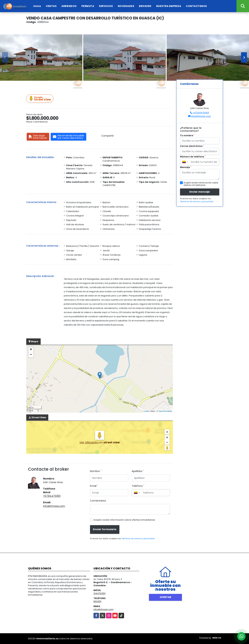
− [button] (31, 355)
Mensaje (186, 167)
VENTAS (51, 6)
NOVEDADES (126, 6)
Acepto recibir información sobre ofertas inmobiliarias (124, 520)
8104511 (97, 601)
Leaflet (146, 411)
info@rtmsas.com (54, 506)
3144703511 (99, 593)
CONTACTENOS (196, 6)
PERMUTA (88, 6)
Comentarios (98, 501)
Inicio (37, 6)
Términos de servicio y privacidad (138, 538)
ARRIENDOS (69, 6)
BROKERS (145, 6)
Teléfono (138, 486)
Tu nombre (187, 135)
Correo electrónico (192, 146)
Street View (40, 99)
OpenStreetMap (165, 411)
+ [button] (31, 350)
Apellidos (138, 471)
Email (94, 486)
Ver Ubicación (89, 442)
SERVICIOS (106, 6)
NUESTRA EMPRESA (169, 6)
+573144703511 (52, 496)
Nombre (96, 471)
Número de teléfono (193, 157)
